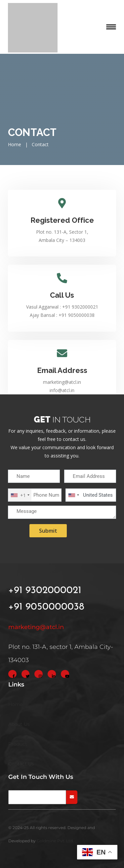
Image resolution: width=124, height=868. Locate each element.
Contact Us (21, 764)
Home (15, 144)
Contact (40, 144)
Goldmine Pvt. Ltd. (55, 841)
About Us (19, 724)
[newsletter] (37, 797)
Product (18, 744)
